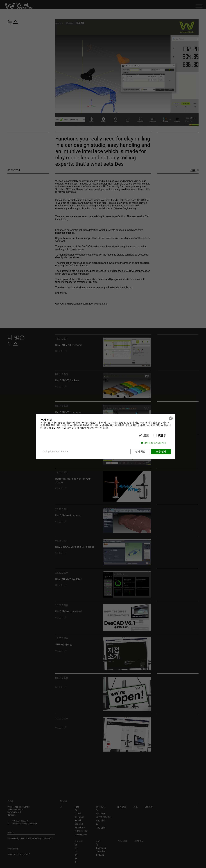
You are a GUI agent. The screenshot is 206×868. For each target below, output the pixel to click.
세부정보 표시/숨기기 (155, 443)
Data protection (51, 452)
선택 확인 (140, 452)
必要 (146, 436)
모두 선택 (161, 452)
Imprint (65, 452)
